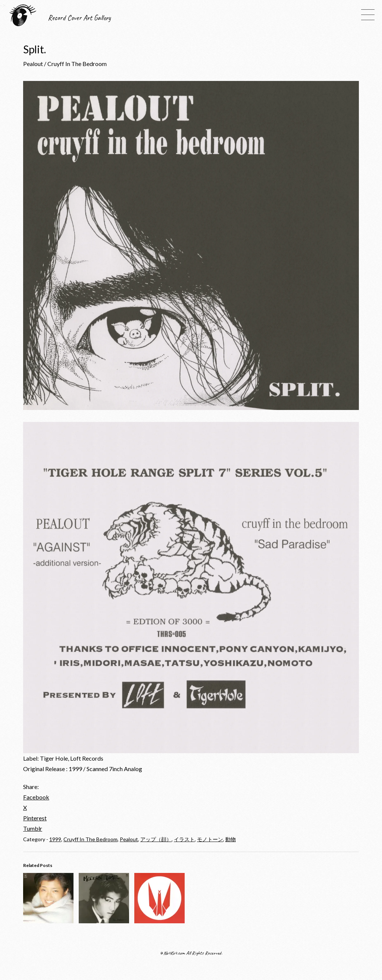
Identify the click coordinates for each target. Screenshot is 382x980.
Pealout (129, 839)
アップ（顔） (156, 839)
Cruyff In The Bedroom (90, 839)
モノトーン (210, 839)
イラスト (184, 839)
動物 (231, 839)
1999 (55, 839)
